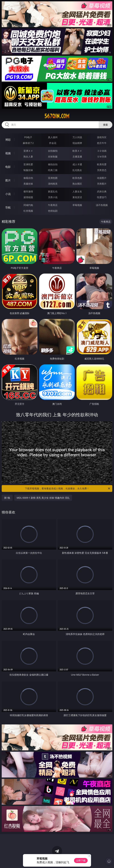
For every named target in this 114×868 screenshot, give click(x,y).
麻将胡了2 (28, 143)
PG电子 (28, 137)
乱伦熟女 (77, 170)
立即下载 (81, 860)
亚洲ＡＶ (28, 151)
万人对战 (77, 137)
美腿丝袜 (28, 184)
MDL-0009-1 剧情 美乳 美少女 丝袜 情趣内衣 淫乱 (43, 498)
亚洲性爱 (28, 164)
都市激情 (28, 191)
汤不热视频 (102, 205)
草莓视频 (77, 205)
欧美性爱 (102, 164)
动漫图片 (102, 178)
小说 (8, 194)
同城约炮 (28, 205)
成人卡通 (77, 164)
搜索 (105, 125)
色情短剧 (53, 211)
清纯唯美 (53, 184)
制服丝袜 (28, 170)
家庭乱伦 (53, 191)
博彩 (8, 140)
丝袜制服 (53, 157)
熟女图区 (77, 184)
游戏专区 (102, 137)
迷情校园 (28, 197)
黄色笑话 (77, 197)
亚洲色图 (53, 178)
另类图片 (102, 184)
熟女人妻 (28, 157)
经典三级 (53, 170)
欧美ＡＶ (77, 151)
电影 (8, 167)
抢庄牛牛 (102, 143)
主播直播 (77, 157)
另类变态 (102, 170)
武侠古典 (102, 191)
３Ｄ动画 (102, 151)
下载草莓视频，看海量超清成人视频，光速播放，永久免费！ (68, 488)
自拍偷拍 (53, 151)
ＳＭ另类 (102, 157)
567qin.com (57, 116)
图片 (8, 180)
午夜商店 (53, 205)
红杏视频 (28, 211)
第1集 (7, 498)
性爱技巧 (102, 197)
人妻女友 (77, 191)
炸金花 (53, 143)
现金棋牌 (77, 143)
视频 (8, 153)
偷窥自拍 (28, 178)
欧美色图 (77, 178)
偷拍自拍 (53, 164)
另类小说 (53, 197)
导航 (8, 207)
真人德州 (53, 137)
